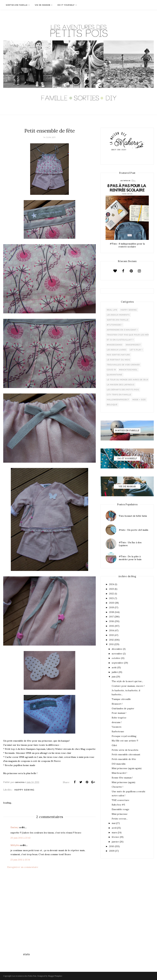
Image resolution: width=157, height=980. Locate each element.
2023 (112, 589)
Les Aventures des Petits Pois (24, 976)
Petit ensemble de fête (124, 759)
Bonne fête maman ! (122, 778)
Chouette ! (117, 787)
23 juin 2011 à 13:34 (20, 860)
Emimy (15, 827)
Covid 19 (111, 370)
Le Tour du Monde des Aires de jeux (128, 380)
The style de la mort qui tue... (127, 681)
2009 (112, 851)
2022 (112, 594)
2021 (111, 598)
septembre (118, 663)
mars (114, 832)
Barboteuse (118, 731)
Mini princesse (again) (123, 782)
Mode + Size (139, 400)
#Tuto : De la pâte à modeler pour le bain (130, 558)
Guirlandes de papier (123, 708)
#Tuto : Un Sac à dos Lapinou (130, 544)
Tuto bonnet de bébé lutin (133, 516)
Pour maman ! (119, 713)
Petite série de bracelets (125, 750)
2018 (112, 612)
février (115, 837)
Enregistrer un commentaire (23, 867)
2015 (112, 626)
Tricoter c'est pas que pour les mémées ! (131, 335)
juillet (115, 672)
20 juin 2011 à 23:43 (20, 838)
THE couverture (120, 800)
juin (114, 677)
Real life (112, 310)
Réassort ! (117, 704)
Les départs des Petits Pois (123, 390)
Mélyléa (15, 845)
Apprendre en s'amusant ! (122, 330)
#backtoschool (128, 370)
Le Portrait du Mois (118, 360)
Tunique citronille (121, 699)
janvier (115, 842)
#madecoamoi (115, 345)
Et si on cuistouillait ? (120, 340)
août (114, 667)
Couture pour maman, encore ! (128, 686)
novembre (117, 654)
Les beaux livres (117, 350)
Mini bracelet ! (119, 773)
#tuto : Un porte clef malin (133, 530)
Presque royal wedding (124, 736)
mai (114, 823)
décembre (117, 649)
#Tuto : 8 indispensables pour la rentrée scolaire (127, 245)
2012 (111, 640)
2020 (112, 603)
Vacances (117, 727)
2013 (111, 635)
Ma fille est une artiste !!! (125, 741)
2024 (112, 584)
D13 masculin (119, 764)
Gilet (114, 745)
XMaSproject (133, 345)
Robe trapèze (119, 718)
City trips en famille (119, 395)
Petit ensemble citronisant (126, 754)
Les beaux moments (118, 315)
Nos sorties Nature (118, 355)
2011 (111, 644)
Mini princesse (120, 814)
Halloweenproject (118, 400)
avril (114, 828)
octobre (116, 658)
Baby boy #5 (118, 805)
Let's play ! (136, 350)
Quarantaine (115, 375)
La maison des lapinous (121, 385)
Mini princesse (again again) (127, 768)
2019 (112, 607)
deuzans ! (117, 722)
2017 (111, 617)
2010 (112, 846)
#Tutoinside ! (115, 325)
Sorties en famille (118, 320)
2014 (112, 630)
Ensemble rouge (120, 809)
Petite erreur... (120, 819)
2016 (112, 621)
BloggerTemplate (55, 976)
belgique (112, 405)
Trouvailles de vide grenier (123, 365)
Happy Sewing (24, 790)
